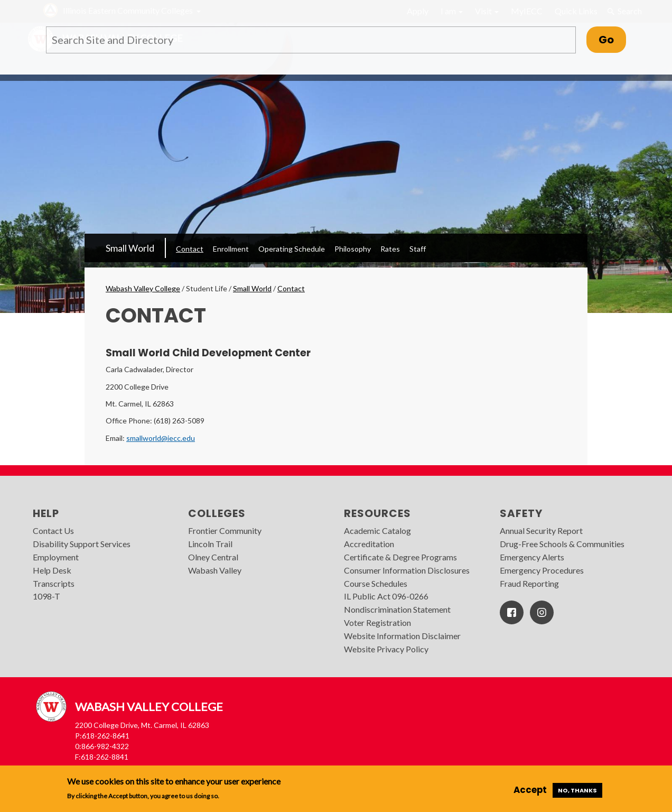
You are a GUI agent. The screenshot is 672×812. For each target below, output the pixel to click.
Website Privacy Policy (386, 649)
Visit (487, 11)
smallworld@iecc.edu (161, 438)
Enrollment (231, 249)
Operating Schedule (292, 249)
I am (452, 11)
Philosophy (353, 249)
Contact (190, 249)
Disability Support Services (82, 544)
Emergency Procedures (542, 570)
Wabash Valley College (143, 288)
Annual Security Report (541, 530)
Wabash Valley (215, 570)
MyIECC (527, 11)
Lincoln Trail (210, 544)
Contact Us (53, 530)
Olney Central (213, 557)
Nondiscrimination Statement (397, 609)
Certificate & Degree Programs (400, 557)
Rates (390, 249)
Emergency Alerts (532, 557)
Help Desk (52, 570)
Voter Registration (377, 622)
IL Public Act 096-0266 (386, 596)
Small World (130, 248)
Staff (418, 249)
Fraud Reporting (529, 583)
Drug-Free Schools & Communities (562, 544)
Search (624, 11)
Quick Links (576, 11)
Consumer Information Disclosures (407, 570)
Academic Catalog (377, 530)
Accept (530, 790)
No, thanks (577, 790)
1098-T (46, 596)
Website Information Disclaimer (402, 636)
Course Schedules (376, 583)
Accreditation (369, 544)
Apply (418, 11)
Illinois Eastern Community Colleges (128, 10)
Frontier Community (225, 530)
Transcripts (54, 583)
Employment (56, 557)
